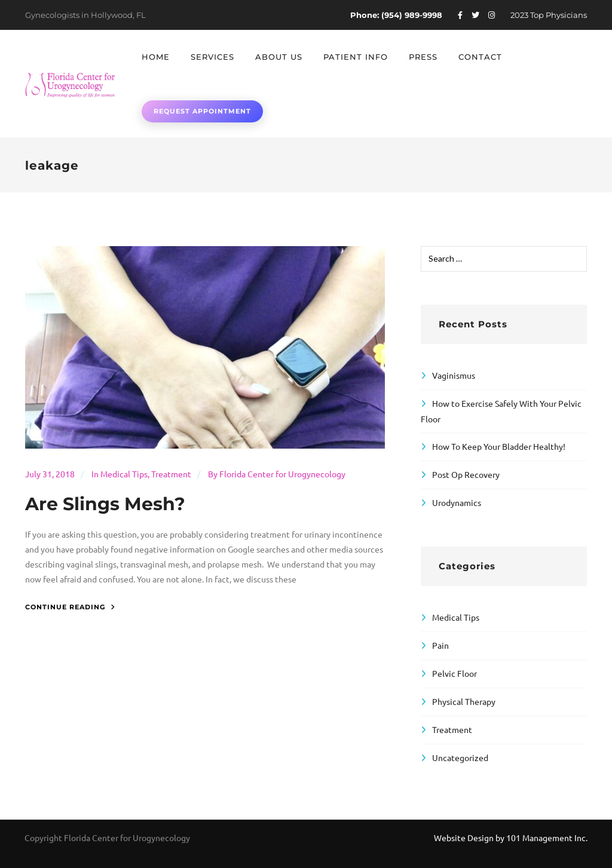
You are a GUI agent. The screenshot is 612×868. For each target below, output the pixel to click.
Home (156, 57)
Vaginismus (454, 375)
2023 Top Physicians (549, 15)
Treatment (171, 474)
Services (212, 57)
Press (423, 57)
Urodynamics (457, 502)
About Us (279, 57)
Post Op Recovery (466, 474)
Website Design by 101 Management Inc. (511, 838)
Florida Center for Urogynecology (282, 474)
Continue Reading (70, 607)
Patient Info (356, 57)
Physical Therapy (464, 701)
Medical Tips (124, 474)
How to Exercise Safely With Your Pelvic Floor (501, 411)
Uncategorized (460, 757)
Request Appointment (202, 111)
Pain (440, 645)
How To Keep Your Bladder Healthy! (499, 446)
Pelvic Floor (455, 673)
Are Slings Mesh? (105, 504)
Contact (480, 57)
